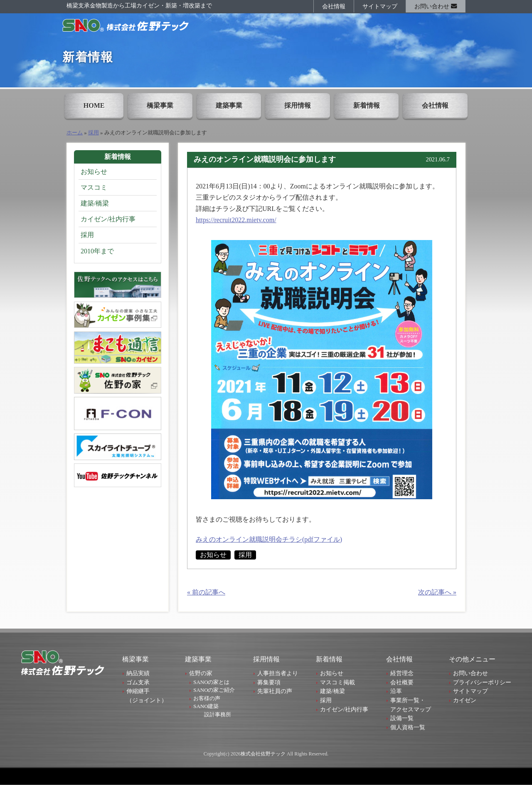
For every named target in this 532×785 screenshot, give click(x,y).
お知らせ (213, 555)
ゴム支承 (138, 682)
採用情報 (298, 105)
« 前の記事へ (206, 592)
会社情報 (334, 6)
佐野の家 (201, 673)
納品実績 (138, 673)
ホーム (75, 133)
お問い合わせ (436, 6)
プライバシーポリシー (482, 682)
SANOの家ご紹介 (214, 690)
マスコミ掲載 (337, 682)
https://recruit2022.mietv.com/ (236, 220)
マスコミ (94, 187)
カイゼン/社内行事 (108, 219)
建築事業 (229, 105)
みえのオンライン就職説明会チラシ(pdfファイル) (269, 539)
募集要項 (269, 682)
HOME (94, 105)
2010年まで (97, 251)
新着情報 (367, 105)
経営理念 (402, 673)
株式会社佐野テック (263, 754)
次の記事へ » (437, 592)
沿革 (396, 691)
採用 (94, 133)
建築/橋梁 (95, 203)
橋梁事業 (160, 105)
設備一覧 (402, 718)
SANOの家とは (211, 682)
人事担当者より (278, 673)
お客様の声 (207, 698)
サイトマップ (380, 6)
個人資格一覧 (408, 727)
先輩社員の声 (275, 691)
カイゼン (465, 700)
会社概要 (402, 682)
